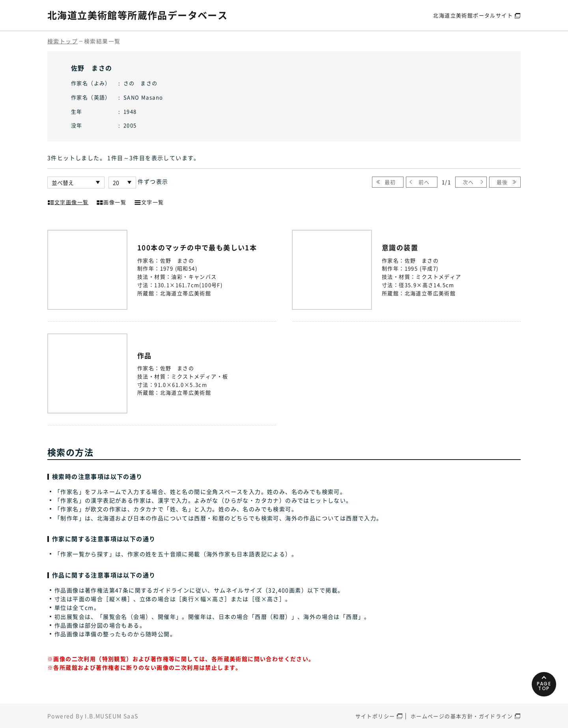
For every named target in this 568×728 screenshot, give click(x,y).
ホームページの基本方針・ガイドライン (462, 716)
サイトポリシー (375, 716)
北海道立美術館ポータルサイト (473, 15)
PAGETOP (544, 686)
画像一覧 (111, 201)
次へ (468, 182)
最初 (390, 182)
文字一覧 (149, 201)
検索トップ (63, 41)
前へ (424, 182)
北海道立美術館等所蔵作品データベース (137, 15)
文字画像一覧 (68, 201)
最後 (502, 182)
